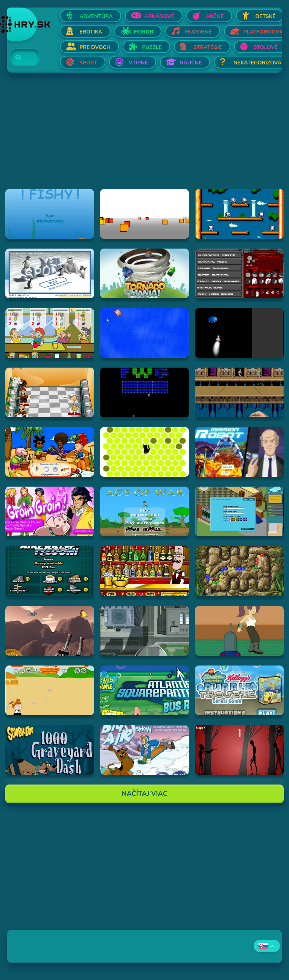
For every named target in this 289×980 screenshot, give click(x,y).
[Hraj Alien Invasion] (239, 333)
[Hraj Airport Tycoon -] (50, 571)
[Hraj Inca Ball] (239, 571)
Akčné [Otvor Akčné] (215, 16)
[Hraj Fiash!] (50, 214)
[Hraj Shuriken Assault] (239, 392)
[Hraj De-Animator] (239, 750)
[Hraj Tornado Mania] (144, 273)
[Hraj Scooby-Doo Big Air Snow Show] (144, 750)
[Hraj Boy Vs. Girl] (50, 690)
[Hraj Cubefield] (144, 214)
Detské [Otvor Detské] (266, 16)
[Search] (21, 58)
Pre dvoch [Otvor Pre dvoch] (95, 47)
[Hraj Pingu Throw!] (50, 273)
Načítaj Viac (144, 794)
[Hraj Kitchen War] (50, 392)
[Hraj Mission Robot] (239, 452)
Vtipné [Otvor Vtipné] (138, 63)
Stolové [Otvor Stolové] (266, 47)
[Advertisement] (144, 136)
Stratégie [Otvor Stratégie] (208, 47)
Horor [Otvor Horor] (144, 32)
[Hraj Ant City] (144, 631)
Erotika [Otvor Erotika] (91, 32)
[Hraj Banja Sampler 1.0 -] (50, 452)
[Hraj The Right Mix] (144, 571)
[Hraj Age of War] (144, 511)
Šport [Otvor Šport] (88, 63)
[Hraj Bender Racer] (239, 631)
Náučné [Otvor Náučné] (191, 63)
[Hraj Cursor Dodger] (144, 333)
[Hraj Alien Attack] (50, 631)
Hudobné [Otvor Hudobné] (198, 32)
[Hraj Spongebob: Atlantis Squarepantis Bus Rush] (144, 690)
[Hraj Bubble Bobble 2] (239, 214)
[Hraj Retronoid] (144, 392)
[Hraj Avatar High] (239, 511)
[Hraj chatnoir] (144, 452)
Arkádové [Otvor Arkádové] (159, 16)
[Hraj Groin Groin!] (50, 511)
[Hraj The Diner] (50, 333)
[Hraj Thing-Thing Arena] (239, 273)
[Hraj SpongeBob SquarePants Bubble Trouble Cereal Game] (239, 690)
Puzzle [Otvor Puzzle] (152, 47)
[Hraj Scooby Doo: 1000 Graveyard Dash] (50, 750)
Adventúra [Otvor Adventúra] (96, 16)
